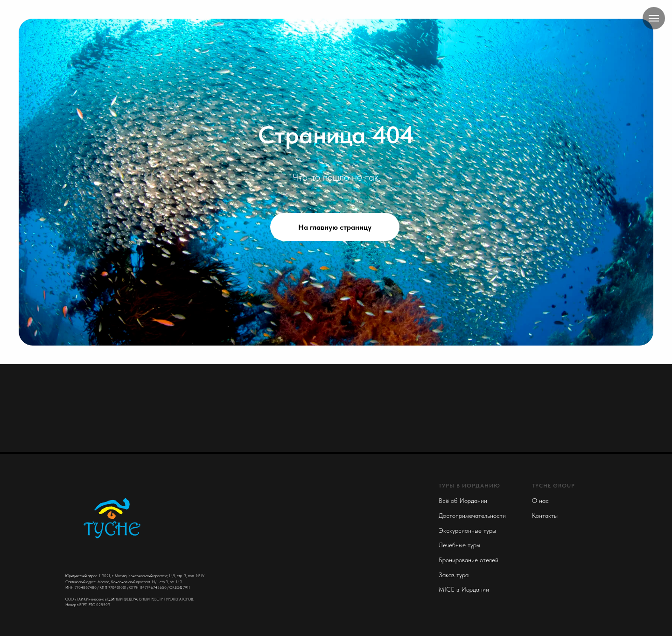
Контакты (545, 516)
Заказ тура (454, 575)
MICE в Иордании (464, 589)
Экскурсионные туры (467, 530)
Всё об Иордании (463, 501)
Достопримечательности (472, 516)
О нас (540, 501)
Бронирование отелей (469, 560)
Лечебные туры (459, 545)
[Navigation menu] (654, 18)
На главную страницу (335, 227)
